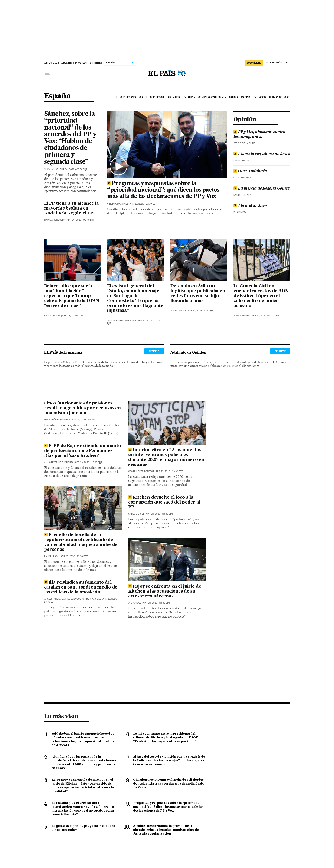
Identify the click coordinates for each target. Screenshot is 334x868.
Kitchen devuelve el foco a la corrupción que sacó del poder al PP (164, 502)
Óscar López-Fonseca (57, 420)
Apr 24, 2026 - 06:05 (265, 316)
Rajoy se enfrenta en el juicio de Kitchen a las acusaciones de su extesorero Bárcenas (165, 592)
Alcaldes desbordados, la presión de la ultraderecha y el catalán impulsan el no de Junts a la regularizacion (166, 830)
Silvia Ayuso (51, 169)
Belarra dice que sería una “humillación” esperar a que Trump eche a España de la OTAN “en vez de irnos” (72, 296)
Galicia (234, 97)
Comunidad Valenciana (212, 97)
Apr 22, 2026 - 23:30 (159, 514)
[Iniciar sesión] (277, 63)
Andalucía (174, 97)
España (57, 96)
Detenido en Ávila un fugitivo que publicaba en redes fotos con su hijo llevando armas (198, 294)
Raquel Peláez (242, 195)
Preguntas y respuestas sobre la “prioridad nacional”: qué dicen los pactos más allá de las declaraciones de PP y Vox (163, 190)
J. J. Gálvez (51, 462)
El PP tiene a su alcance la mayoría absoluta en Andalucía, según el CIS (71, 209)
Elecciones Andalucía (130, 97)
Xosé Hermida (115, 320)
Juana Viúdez (178, 311)
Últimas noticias (279, 97)
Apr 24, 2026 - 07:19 (85, 420)
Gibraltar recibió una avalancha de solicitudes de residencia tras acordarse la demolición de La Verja (169, 784)
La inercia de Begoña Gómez (261, 189)
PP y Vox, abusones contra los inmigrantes (259, 134)
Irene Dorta (66, 462)
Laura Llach (52, 556)
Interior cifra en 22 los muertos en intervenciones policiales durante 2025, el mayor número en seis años (166, 457)
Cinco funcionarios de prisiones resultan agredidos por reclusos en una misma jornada (82, 408)
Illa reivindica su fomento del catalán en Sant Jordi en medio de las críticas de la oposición (81, 587)
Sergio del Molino (244, 143)
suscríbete (254, 63)
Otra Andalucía (250, 171)
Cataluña (189, 97)
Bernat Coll (94, 599)
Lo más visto (61, 716)
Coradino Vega (242, 178)
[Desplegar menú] (48, 73)
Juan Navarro (242, 316)
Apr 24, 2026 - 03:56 (73, 169)
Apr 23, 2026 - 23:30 (143, 204)
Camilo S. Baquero (73, 599)
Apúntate (280, 351)
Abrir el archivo (250, 206)
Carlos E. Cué (136, 514)
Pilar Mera (240, 212)
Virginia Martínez (118, 204)
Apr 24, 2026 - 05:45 (76, 316)
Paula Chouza (52, 316)
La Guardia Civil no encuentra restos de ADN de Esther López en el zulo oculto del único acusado (261, 296)
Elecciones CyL (155, 97)
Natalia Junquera (55, 220)
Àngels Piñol (52, 599)
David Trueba (241, 161)
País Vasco (259, 97)
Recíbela (154, 351)
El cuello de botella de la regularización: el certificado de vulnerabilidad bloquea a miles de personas (81, 542)
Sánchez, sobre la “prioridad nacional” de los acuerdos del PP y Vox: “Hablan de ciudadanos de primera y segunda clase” (70, 138)
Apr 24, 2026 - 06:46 (80, 220)
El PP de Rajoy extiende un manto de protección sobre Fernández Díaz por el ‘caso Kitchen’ (83, 451)
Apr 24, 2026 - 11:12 (201, 311)
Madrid (245, 97)
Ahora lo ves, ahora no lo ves (262, 154)
